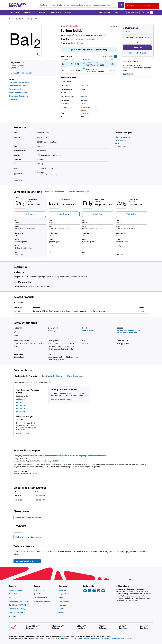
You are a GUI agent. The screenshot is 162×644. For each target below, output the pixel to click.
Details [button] (147, 37)
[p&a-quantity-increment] (150, 42)
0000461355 (21, 412)
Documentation (16, 89)
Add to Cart (137, 48)
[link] (122, 137)
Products (12, 19)
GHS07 (16, 336)
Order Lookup (119, 13)
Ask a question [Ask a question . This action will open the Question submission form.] (93, 39)
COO (22, 67)
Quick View (30, 214)
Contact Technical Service (27, 561)
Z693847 (18, 311)
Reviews (13, 100)
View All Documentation (22, 73)
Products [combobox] (44, 5)
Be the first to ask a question (28, 518)
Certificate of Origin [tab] (52, 376)
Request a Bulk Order (137, 53)
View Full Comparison (55, 192)
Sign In (73, 50)
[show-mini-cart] (147, 13)
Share (114, 26)
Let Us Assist (129, 74)
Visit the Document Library (61, 399)
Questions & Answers (19, 96)
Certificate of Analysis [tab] (26, 376)
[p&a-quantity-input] (137, 42)
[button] (104, 13)
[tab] (14, 19)
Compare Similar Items (19, 82)
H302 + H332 (88, 330)
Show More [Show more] (20, 180)
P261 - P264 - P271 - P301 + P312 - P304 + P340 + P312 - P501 (131, 331)
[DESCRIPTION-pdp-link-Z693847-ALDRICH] (84, 311)
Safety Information (18, 86)
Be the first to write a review (29, 537)
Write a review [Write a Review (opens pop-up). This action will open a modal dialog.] (80, 39)
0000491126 (21, 405)
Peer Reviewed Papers (19, 92)
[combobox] (82, 5)
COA (14, 67)
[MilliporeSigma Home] (18, 5)
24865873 (84, 96)
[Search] (121, 5)
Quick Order (133, 13)
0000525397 (21, 399)
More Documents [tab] (76, 376)
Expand (144, 311)
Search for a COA (23, 434)
